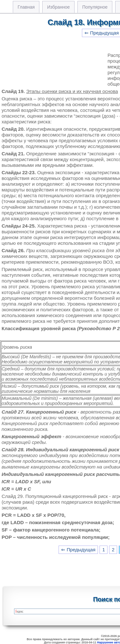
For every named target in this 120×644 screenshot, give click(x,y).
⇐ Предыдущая (78, 550)
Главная (26, 7)
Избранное (58, 7)
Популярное (95, 7)
